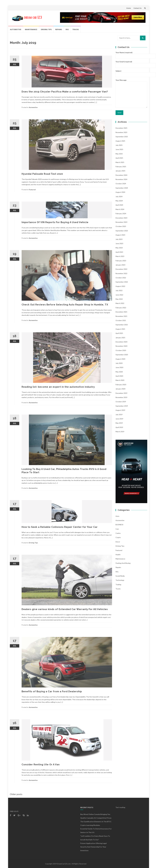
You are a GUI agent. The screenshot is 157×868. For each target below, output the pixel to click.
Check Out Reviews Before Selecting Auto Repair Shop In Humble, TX (65, 305)
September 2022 (122, 282)
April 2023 (119, 252)
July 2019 (119, 414)
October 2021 (121, 320)
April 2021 (119, 333)
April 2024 (119, 205)
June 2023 (119, 243)
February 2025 (121, 167)
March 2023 (120, 256)
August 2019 (120, 410)
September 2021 (122, 325)
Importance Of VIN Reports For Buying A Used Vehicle (55, 222)
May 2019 (119, 423)
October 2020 (121, 350)
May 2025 (119, 154)
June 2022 (119, 295)
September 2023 (122, 231)
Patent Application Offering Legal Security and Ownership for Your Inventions (93, 847)
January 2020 (120, 389)
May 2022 (119, 299)
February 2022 (121, 308)
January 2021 (120, 338)
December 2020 (121, 342)
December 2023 (121, 218)
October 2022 (121, 278)
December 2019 (121, 393)
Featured (32, 190)
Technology (120, 580)
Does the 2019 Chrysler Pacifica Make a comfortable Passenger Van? (65, 92)
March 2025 (120, 162)
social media (120, 576)
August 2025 (120, 141)
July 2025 (119, 145)
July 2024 (119, 196)
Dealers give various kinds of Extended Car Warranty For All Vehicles (65, 609)
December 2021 (121, 312)
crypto (118, 537)
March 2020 (120, 380)
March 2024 (120, 209)
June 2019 (119, 419)
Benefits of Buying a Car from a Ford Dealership (52, 691)
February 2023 (121, 261)
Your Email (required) (131, 63)
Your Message (131, 94)
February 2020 (121, 385)
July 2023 (119, 239)
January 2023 (120, 265)
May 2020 (119, 372)
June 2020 (119, 367)
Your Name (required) (131, 54)
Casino (118, 533)
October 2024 (121, 184)
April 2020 (119, 376)
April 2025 (119, 158)
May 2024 (119, 201)
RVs (67, 29)
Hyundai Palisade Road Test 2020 (42, 174)
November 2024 (121, 179)
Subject (131, 73)
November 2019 (121, 397)
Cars (117, 529)
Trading (118, 584)
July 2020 (119, 363)
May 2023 (119, 248)
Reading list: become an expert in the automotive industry (58, 387)
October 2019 (121, 402)
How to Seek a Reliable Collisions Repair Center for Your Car (60, 527)
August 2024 (120, 192)
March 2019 (120, 432)
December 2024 (121, 175)
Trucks (76, 29)
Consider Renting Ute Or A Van (41, 765)
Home (129, 8)
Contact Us (138, 8)
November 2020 (121, 346)
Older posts (16, 794)
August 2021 (120, 329)
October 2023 (121, 226)
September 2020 (122, 355)
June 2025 (119, 149)
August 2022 (120, 286)
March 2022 (120, 303)
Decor (118, 542)
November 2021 (121, 316)
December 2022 (121, 269)
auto (117, 516)
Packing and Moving (123, 563)
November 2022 (121, 273)
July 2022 (119, 290)
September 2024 (122, 188)
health (118, 555)
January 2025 (120, 171)
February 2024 (121, 214)
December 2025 (121, 128)
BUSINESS (119, 525)
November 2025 (121, 132)
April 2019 (119, 427)
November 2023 (121, 222)
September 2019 (122, 406)
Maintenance (31, 29)
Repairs (59, 29)
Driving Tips (46, 29)
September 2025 (122, 137)
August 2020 (120, 359)
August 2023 (120, 235)
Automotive (16, 29)
